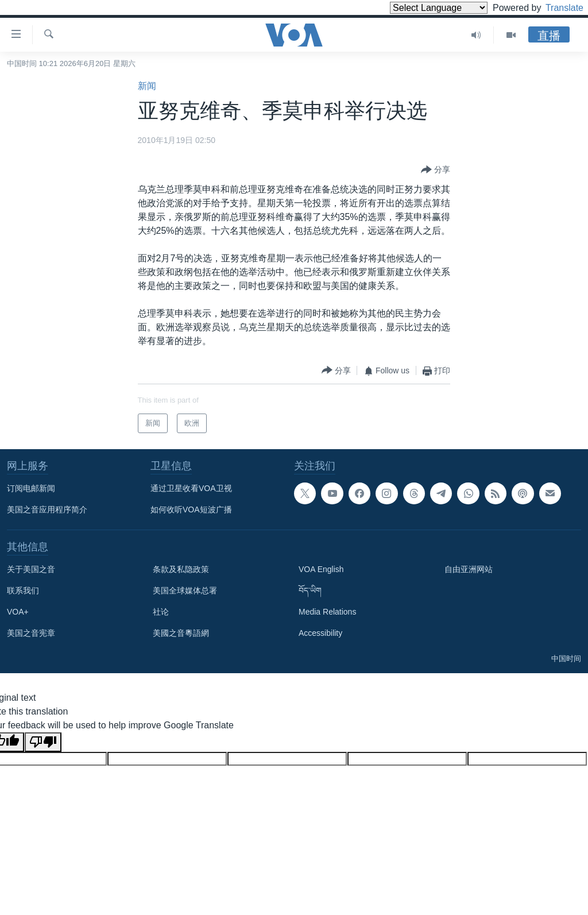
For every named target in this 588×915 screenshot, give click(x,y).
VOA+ (18, 612)
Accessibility (320, 633)
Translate (554, 8)
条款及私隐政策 (181, 569)
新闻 (147, 86)
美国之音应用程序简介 (47, 509)
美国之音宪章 (31, 633)
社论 (161, 612)
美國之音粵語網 (181, 633)
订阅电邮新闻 (31, 488)
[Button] (436, 170)
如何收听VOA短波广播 (191, 509)
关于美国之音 (31, 569)
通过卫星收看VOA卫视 (191, 488)
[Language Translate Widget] (419, 8)
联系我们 (23, 590)
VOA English (321, 569)
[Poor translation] (43, 742)
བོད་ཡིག (310, 590)
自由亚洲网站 (469, 569)
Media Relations (327, 612)
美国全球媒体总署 (185, 590)
